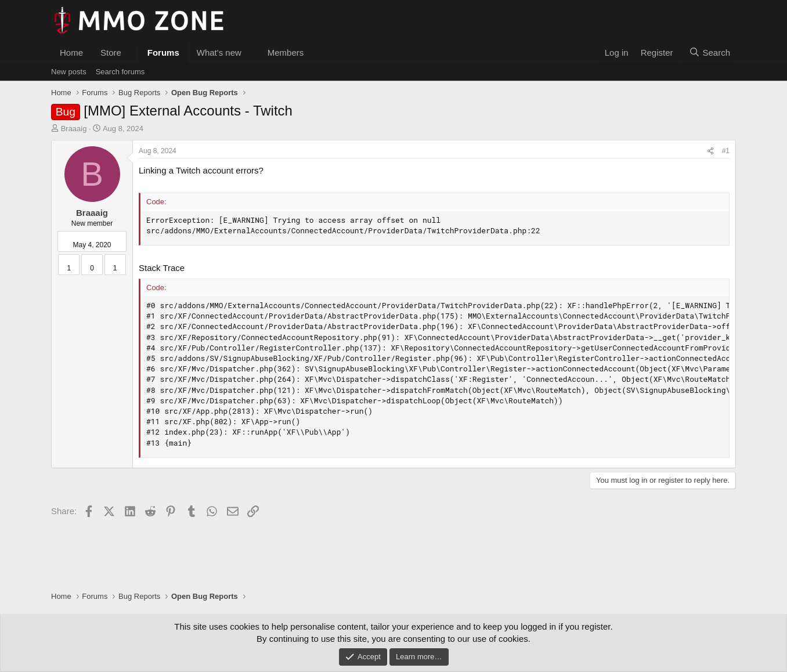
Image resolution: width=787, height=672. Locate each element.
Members (286, 53)
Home (71, 53)
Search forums (120, 72)
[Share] (710, 151)
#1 (726, 151)
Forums (163, 53)
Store (111, 53)
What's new (219, 53)
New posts (69, 72)
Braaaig (74, 129)
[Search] (710, 53)
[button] (131, 53)
